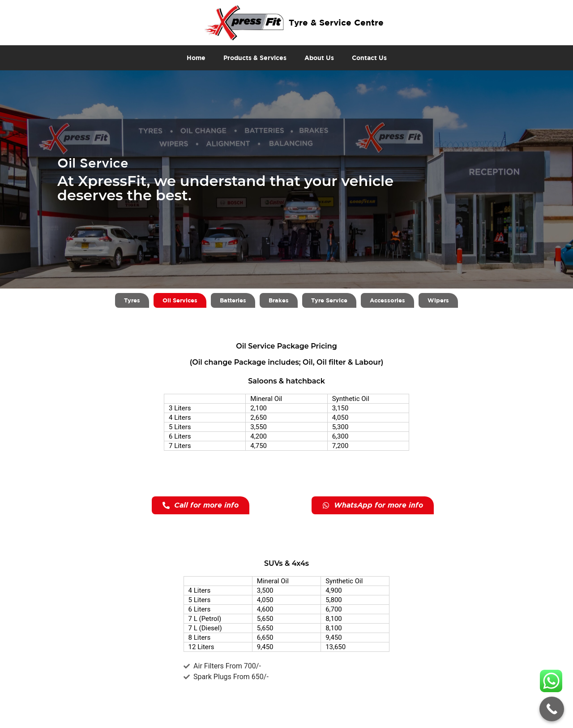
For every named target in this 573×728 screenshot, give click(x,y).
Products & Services (255, 58)
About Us (319, 58)
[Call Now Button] (552, 709)
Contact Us (369, 58)
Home (196, 58)
